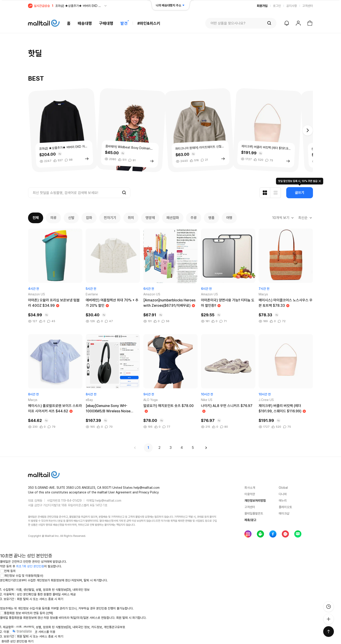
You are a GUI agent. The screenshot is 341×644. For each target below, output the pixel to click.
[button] (308, 130)
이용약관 (250, 494)
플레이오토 (285, 507)
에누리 (283, 501)
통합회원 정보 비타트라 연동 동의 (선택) (26, 613)
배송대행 (85, 23)
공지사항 (292, 6)
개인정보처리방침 (255, 501)
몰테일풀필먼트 (254, 513)
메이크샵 (284, 513)
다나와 (283, 494)
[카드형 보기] (265, 193)
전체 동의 (8, 571)
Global (283, 488)
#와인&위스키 (149, 23)
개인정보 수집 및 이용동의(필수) (22, 576)
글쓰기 (300, 193)
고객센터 (308, 6)
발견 (124, 23)
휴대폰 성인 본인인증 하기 (17, 641)
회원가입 (262, 6)
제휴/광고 (250, 520)
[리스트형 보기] (276, 193)
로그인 (277, 6)
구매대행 (106, 23)
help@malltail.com (108, 501)
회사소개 (250, 488)
